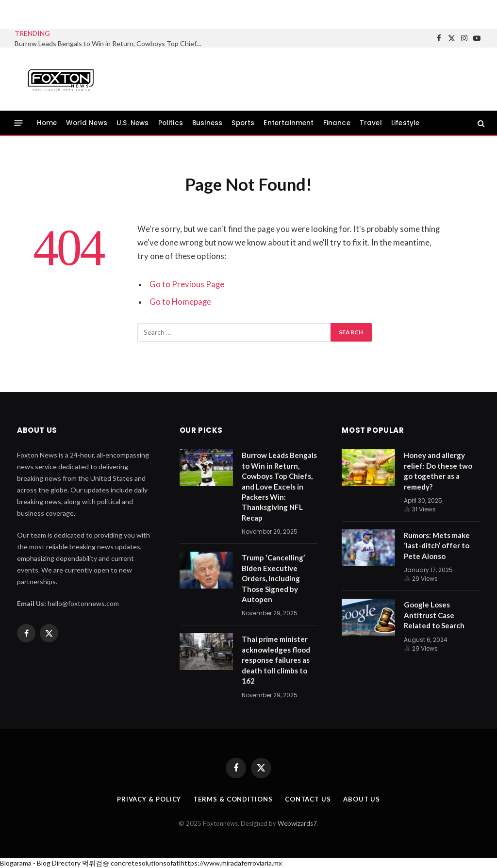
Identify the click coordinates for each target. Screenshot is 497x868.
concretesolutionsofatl (146, 863)
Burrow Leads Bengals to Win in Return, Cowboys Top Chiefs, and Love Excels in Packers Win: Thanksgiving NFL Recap (112, 43)
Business (207, 123)
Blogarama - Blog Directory (40, 863)
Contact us (308, 799)
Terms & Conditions (233, 799)
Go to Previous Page (187, 284)
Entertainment (289, 123)
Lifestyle (405, 123)
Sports (243, 123)
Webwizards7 (297, 823)
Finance (337, 123)
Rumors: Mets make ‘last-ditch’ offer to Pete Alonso (437, 546)
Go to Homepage (180, 302)
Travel (371, 123)
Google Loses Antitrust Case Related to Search (434, 615)
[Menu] (19, 123)
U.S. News (133, 123)
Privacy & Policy (149, 799)
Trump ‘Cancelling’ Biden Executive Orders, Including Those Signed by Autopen (273, 578)
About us (362, 799)
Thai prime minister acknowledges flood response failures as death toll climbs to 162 (276, 660)
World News (87, 123)
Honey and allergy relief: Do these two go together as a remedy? (438, 471)
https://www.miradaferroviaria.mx (231, 863)
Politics (171, 123)
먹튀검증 (96, 863)
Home (47, 123)
